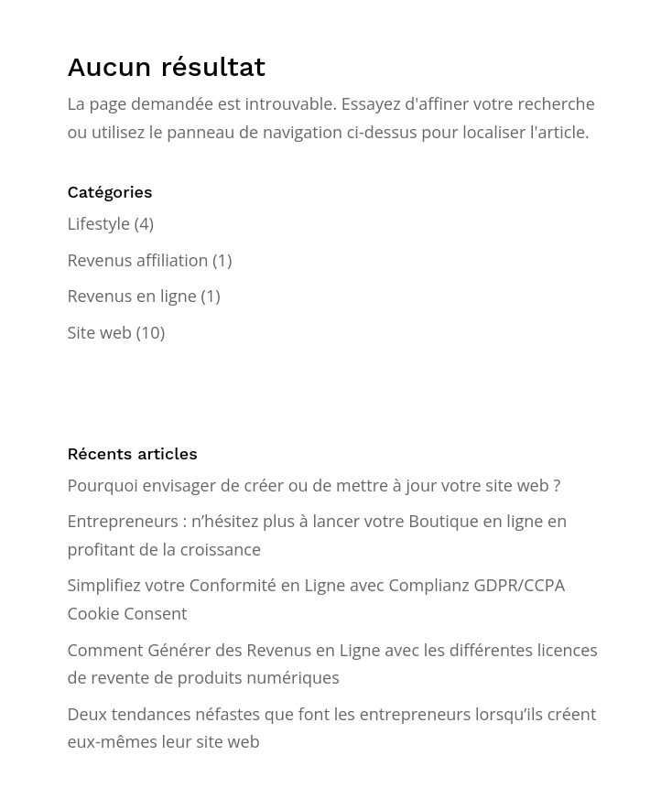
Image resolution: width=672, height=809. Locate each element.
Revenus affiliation (137, 260)
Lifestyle (98, 223)
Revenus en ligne (131, 296)
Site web (99, 332)
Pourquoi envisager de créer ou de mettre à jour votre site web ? (314, 485)
